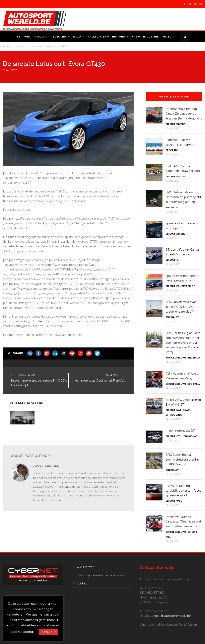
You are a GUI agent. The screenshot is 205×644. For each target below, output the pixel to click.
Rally (77, 37)
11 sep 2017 (10, 70)
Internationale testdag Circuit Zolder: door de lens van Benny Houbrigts (184, 114)
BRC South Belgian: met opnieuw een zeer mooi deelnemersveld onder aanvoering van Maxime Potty (183, 343)
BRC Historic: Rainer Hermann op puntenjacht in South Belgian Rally (183, 197)
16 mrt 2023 (172, 128)
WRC (28, 37)
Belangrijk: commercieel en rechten (101, 575)
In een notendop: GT (180, 431)
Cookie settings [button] (23, 632)
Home (7, 46)
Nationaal (184, 410)
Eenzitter (184, 286)
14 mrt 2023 (173, 321)
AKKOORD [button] (49, 632)
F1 (19, 37)
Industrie (151, 37)
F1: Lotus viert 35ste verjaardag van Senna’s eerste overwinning (21, 432)
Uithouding (174, 415)
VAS (135, 37)
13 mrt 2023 (172, 505)
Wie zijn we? (85, 567)
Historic (119, 37)
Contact (82, 583)
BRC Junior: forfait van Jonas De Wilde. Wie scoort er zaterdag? (181, 307)
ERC (190, 384)
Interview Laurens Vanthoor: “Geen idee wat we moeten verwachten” (183, 522)
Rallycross (97, 37)
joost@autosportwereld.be (172, 616)
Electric (60, 37)
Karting (182, 176)
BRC (168, 208)
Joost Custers (46, 466)
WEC (179, 501)
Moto (167, 37)
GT (178, 260)
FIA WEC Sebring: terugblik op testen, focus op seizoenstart (183, 491)
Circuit (41, 37)
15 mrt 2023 (172, 154)
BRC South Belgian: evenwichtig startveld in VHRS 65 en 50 (182, 460)
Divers (181, 124)
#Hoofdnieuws (176, 358)
